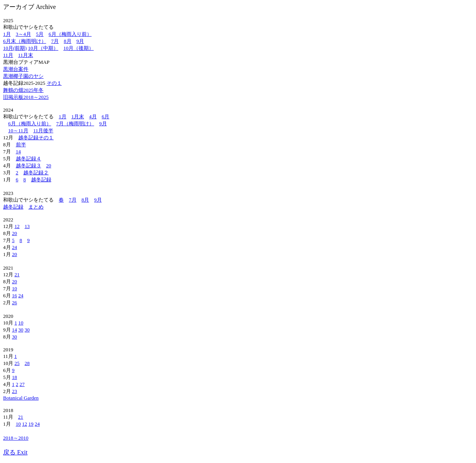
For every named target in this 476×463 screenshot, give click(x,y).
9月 (80, 41)
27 (22, 384)
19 (31, 424)
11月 (8, 55)
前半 (21, 145)
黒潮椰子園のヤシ (23, 76)
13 (27, 226)
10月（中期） (43, 48)
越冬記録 (41, 180)
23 (15, 391)
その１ (54, 83)
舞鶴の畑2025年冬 (23, 90)
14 (18, 152)
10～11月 (18, 131)
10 (15, 288)
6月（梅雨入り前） (70, 34)
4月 (93, 117)
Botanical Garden (21, 398)
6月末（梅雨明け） (25, 41)
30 (21, 330)
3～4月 (24, 34)
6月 (106, 117)
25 (17, 363)
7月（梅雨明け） (75, 124)
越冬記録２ (36, 173)
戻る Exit (15, 452)
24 (15, 247)
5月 (40, 34)
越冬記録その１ (36, 138)
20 (49, 166)
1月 (7, 34)
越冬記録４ (29, 159)
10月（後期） (79, 48)
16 (15, 296)
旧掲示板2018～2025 (26, 97)
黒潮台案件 (16, 69)
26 (15, 303)
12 (17, 226)
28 (27, 363)
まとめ (36, 207)
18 (15, 377)
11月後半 (44, 131)
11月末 (26, 55)
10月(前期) (15, 48)
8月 (68, 41)
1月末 (78, 117)
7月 (55, 41)
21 (17, 274)
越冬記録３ (29, 166)
